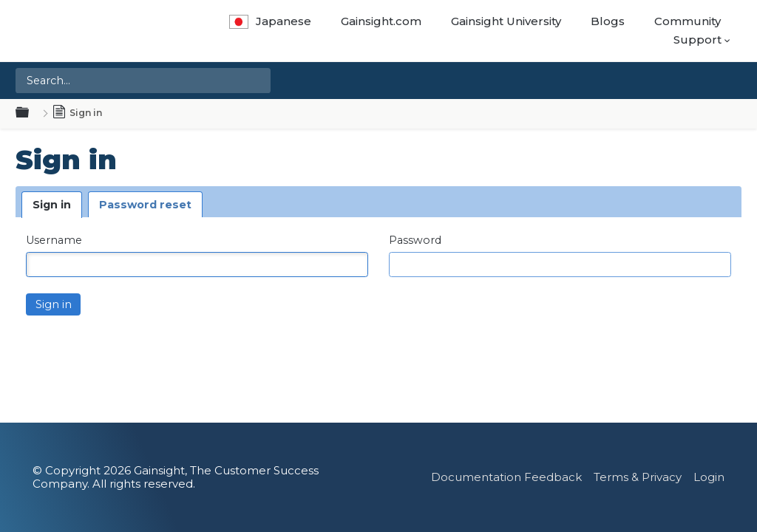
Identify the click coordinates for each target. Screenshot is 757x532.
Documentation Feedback (506, 477)
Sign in (52, 205)
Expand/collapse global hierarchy (31, 113)
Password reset (145, 205)
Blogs (608, 21)
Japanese (270, 21)
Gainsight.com (381, 21)
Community (688, 21)
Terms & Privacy (638, 477)
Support (697, 40)
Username (54, 241)
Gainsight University (506, 21)
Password (415, 241)
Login (709, 477)
